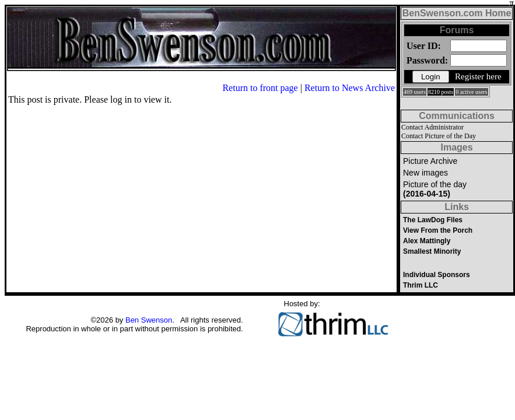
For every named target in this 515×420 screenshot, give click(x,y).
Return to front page (260, 88)
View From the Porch (438, 230)
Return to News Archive (350, 88)
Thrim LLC (421, 285)
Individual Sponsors (437, 275)
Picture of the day (435, 189)
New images (425, 173)
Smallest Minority (432, 251)
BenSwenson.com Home (457, 13)
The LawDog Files (433, 220)
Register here (478, 76)
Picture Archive (430, 161)
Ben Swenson (149, 320)
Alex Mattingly (427, 241)
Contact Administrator (432, 127)
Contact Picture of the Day (439, 136)
